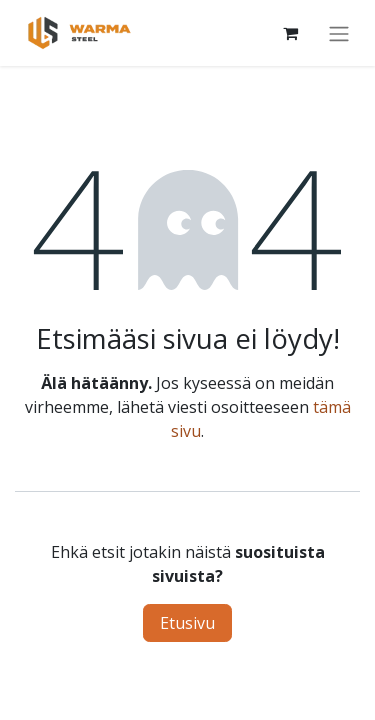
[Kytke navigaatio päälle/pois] (339, 33)
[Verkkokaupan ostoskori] (290, 33)
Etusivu (187, 623)
